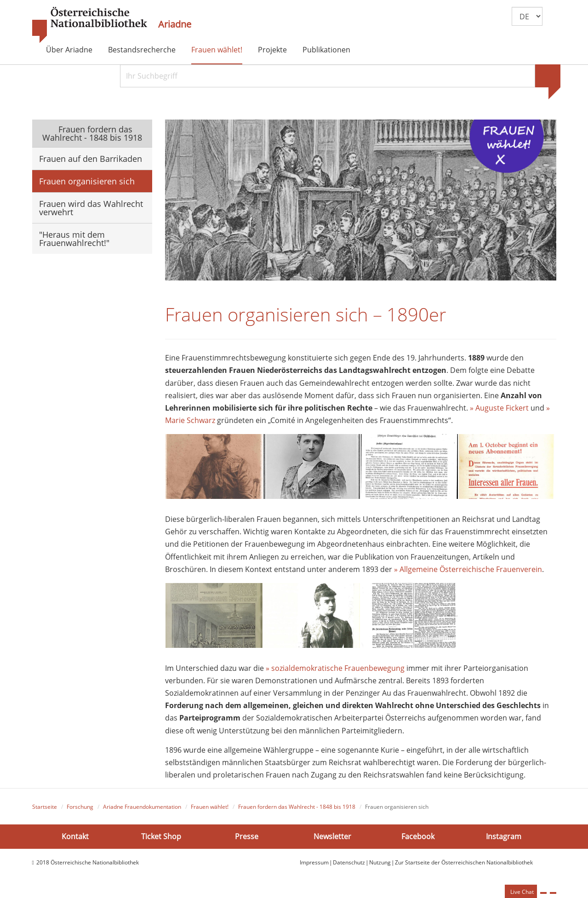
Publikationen (326, 50)
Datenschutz (349, 866)
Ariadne (175, 24)
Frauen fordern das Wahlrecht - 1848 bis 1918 (92, 133)
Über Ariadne (69, 50)
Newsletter (332, 839)
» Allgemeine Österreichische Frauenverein (468, 572)
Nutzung (380, 866)
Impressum (314, 866)
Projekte (272, 50)
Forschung (80, 810)
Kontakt (75, 839)
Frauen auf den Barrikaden (91, 159)
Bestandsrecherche (142, 50)
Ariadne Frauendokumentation (142, 810)
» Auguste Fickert (499, 411)
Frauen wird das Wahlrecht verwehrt (91, 208)
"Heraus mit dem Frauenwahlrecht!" (74, 239)
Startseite (45, 810)
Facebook (418, 839)
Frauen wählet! (217, 50)
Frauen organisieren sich (87, 181)
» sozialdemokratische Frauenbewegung (335, 671)
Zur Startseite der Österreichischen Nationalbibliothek (464, 866)
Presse (247, 839)
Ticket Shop (161, 839)
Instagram (504, 839)
